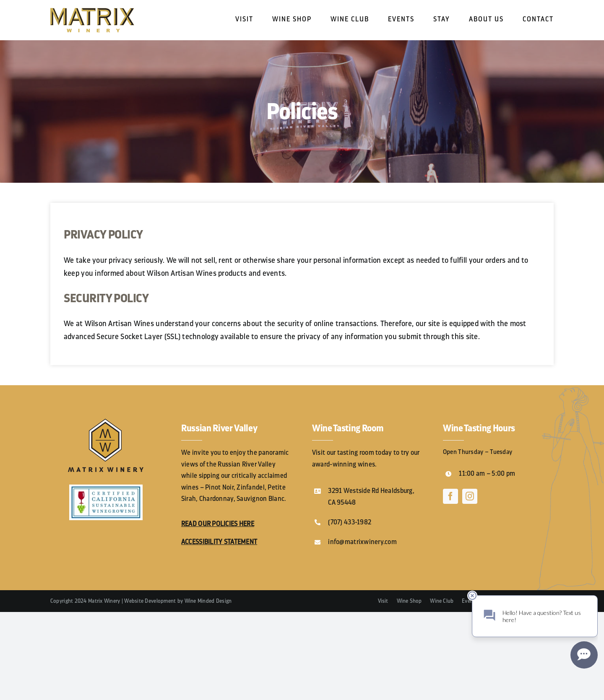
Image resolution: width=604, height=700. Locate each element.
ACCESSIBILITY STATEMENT (219, 542)
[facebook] (450, 496)
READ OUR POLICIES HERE (218, 524)
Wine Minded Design (208, 601)
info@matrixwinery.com (362, 542)
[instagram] (470, 496)
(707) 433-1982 (350, 522)
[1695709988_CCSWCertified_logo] (106, 488)
